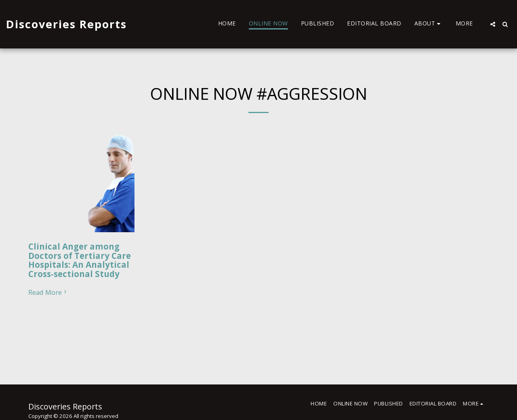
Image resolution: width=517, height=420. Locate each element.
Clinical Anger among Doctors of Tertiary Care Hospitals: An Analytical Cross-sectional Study (80, 260)
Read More (48, 293)
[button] (429, 24)
